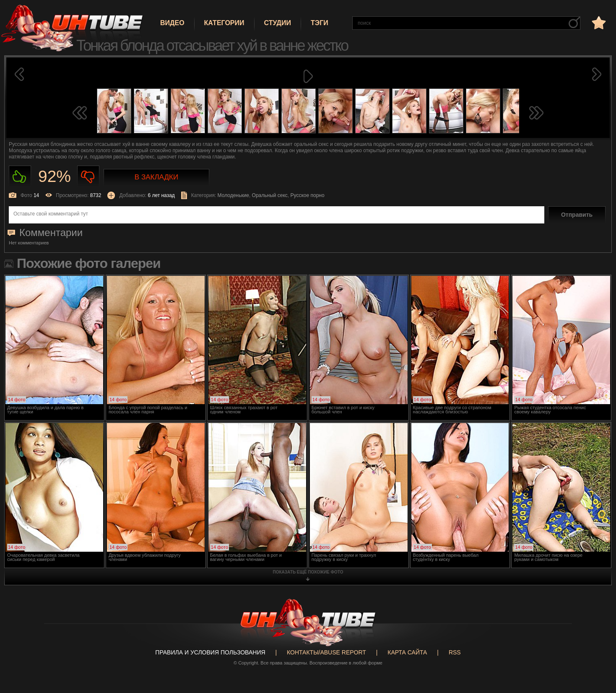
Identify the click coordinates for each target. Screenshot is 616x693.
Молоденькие (233, 195)
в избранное (598, 22)
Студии (278, 23)
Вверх (597, 653)
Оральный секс (270, 195)
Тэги (320, 23)
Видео (172, 23)
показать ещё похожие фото (308, 572)
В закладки (156, 177)
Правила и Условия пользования (210, 652)
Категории (224, 23)
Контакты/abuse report (326, 652)
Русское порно (308, 195)
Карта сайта (407, 652)
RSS (455, 652)
